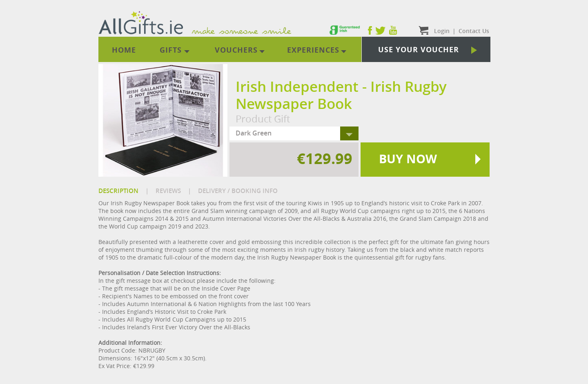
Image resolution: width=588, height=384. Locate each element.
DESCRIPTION (118, 191)
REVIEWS (168, 191)
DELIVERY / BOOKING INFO (238, 191)
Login (442, 31)
